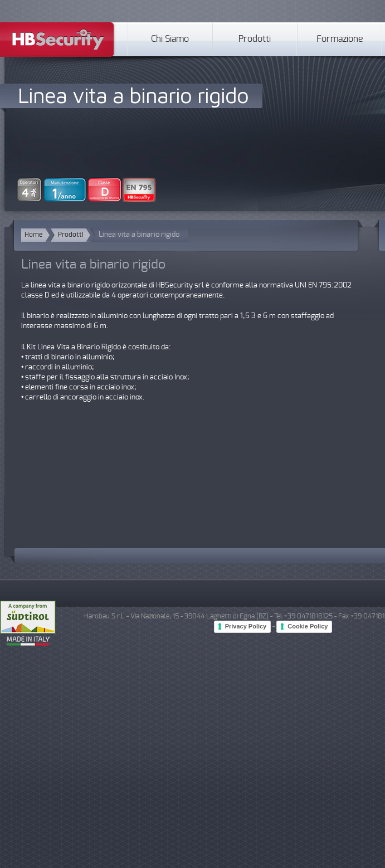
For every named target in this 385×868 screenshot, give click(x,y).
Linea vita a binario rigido (133, 95)
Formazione (340, 39)
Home (33, 235)
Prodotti (255, 39)
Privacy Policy (246, 626)
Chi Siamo (170, 39)
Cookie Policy (308, 626)
